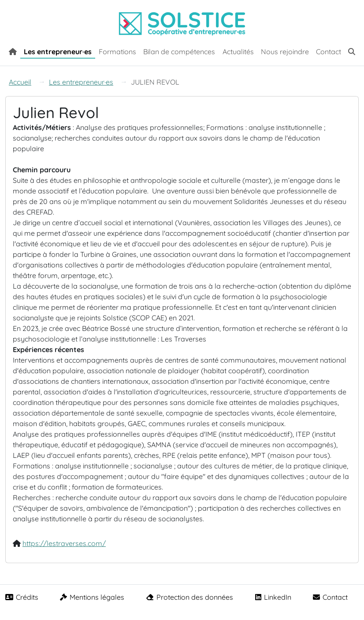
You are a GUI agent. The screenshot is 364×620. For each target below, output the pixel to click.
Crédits (22, 597)
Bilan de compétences (179, 52)
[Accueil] (13, 51)
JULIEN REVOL (155, 82)
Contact (329, 52)
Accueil (20, 82)
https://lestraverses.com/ (64, 543)
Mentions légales (92, 597)
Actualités (238, 52)
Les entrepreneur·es (58, 52)
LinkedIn (273, 597)
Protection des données (189, 597)
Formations (117, 52)
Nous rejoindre (285, 52)
